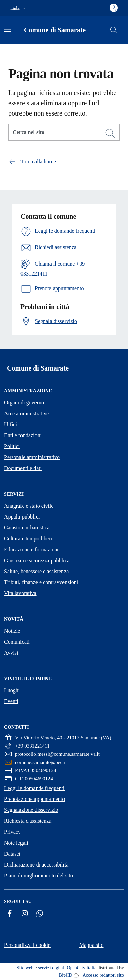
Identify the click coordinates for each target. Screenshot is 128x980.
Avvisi (11, 653)
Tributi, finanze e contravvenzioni (41, 582)
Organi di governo (24, 402)
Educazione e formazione (32, 549)
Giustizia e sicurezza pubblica (37, 560)
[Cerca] (110, 133)
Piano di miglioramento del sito (39, 876)
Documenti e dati (23, 468)
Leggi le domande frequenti (34, 788)
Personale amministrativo (32, 457)
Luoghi (12, 690)
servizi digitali (52, 968)
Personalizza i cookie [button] (27, 945)
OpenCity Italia (81, 968)
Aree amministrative (26, 413)
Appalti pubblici (22, 517)
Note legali (16, 843)
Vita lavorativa (20, 593)
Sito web (25, 968)
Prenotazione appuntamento (34, 799)
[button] (19, 8)
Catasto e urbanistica (27, 528)
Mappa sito (91, 945)
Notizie (12, 631)
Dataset (12, 854)
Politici (12, 446)
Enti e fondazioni (23, 435)
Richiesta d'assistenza (28, 821)
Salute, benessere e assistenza (36, 571)
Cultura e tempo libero (29, 539)
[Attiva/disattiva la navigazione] (8, 29)
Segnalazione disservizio (31, 810)
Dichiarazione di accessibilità (36, 865)
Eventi (11, 701)
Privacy (12, 832)
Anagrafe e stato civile (29, 506)
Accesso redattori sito (103, 975)
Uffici (11, 424)
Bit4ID (66, 975)
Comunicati (17, 642)
